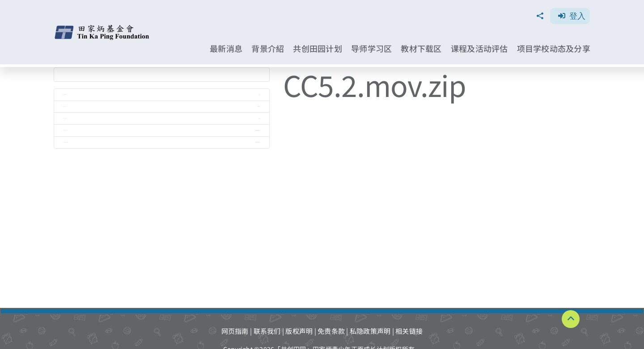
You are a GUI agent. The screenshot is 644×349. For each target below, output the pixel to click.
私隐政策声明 (370, 331)
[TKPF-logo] (103, 28)
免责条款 (331, 331)
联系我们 (267, 331)
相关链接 (409, 331)
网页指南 (235, 331)
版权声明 (299, 331)
